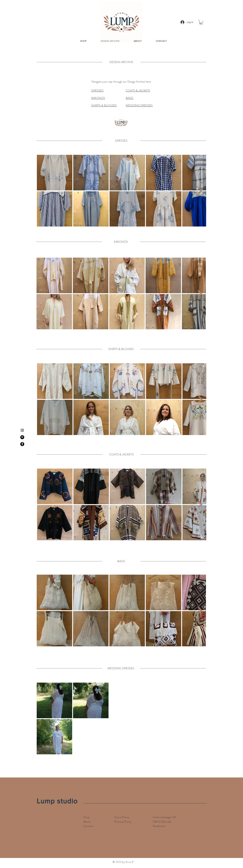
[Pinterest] (22, 437)
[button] (201, 22)
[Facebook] (22, 444)
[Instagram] (22, 430)
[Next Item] (200, 190)
